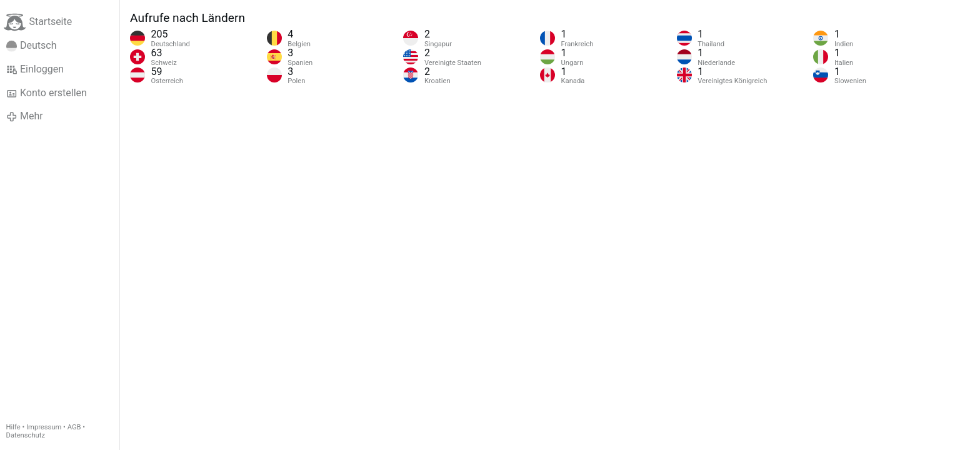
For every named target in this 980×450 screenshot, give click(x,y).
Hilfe (13, 427)
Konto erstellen (47, 93)
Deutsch (32, 46)
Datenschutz (26, 435)
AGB (74, 427)
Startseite (38, 22)
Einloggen (35, 69)
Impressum (44, 427)
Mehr (25, 116)
